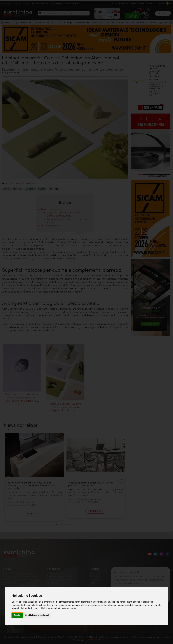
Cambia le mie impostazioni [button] (37, 615)
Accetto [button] (17, 615)
